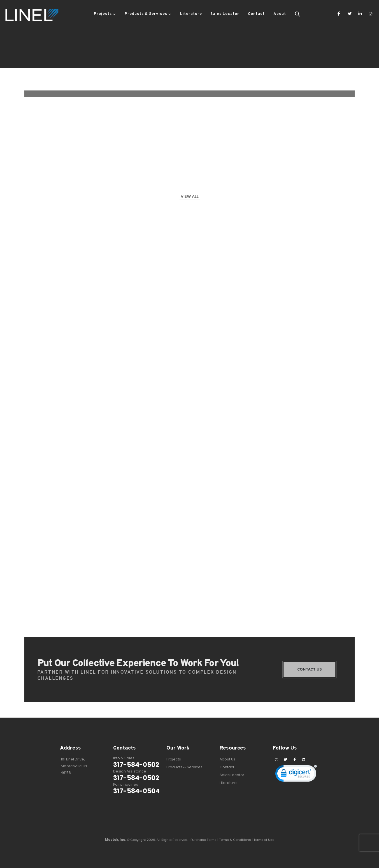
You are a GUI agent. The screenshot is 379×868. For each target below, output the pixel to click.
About (280, 14)
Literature (191, 14)
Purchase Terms (204, 840)
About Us (227, 759)
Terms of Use (264, 840)
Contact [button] (256, 14)
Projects (103, 14)
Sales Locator (225, 14)
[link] (296, 775)
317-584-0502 (136, 765)
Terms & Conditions (235, 840)
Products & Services (146, 14)
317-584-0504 (136, 791)
